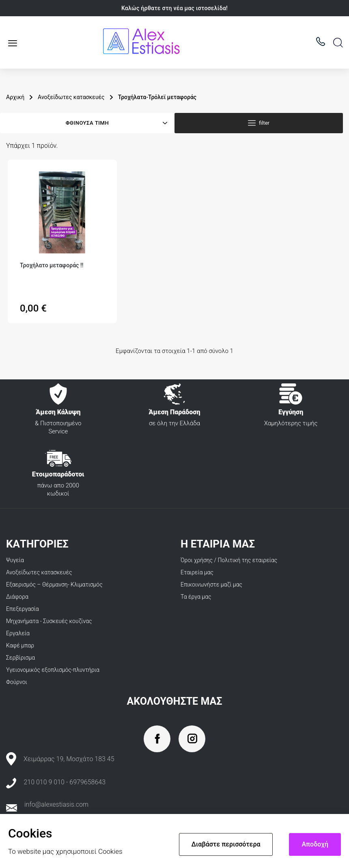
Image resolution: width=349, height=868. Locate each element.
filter (264, 123)
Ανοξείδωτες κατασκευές (39, 572)
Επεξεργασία (23, 609)
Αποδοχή (315, 844)
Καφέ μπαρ (20, 645)
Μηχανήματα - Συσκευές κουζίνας (49, 621)
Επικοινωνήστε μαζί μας (211, 584)
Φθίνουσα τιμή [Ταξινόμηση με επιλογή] (87, 123)
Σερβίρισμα (20, 658)
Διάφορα (17, 597)
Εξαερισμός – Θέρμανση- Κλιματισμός (54, 584)
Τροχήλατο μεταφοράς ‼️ (52, 265)
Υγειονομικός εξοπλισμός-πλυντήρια (53, 670)
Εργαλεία (18, 633)
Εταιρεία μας (197, 572)
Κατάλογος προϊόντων (16, 43)
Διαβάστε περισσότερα (226, 844)
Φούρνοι (17, 682)
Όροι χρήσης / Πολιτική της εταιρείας (229, 560)
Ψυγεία (15, 560)
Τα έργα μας (196, 597)
